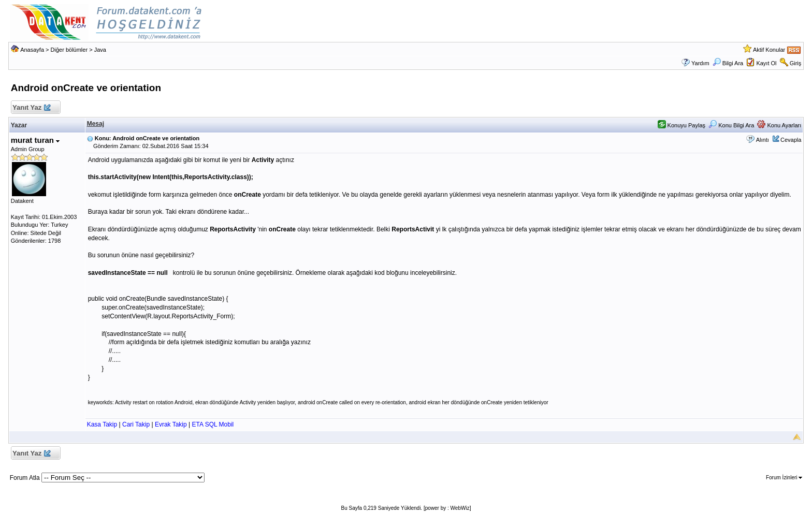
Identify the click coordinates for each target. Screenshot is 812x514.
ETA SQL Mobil (213, 424)
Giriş (796, 63)
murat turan (35, 140)
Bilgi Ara (728, 63)
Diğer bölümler (69, 50)
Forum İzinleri (784, 478)
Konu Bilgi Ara (731, 125)
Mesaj (96, 124)
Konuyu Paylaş (682, 125)
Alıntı (763, 140)
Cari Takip (136, 424)
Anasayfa (32, 50)
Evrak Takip (171, 424)
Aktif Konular (769, 50)
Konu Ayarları (779, 125)
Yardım (700, 63)
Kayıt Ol (766, 63)
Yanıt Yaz (31, 108)
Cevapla (791, 140)
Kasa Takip (102, 424)
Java (100, 50)
